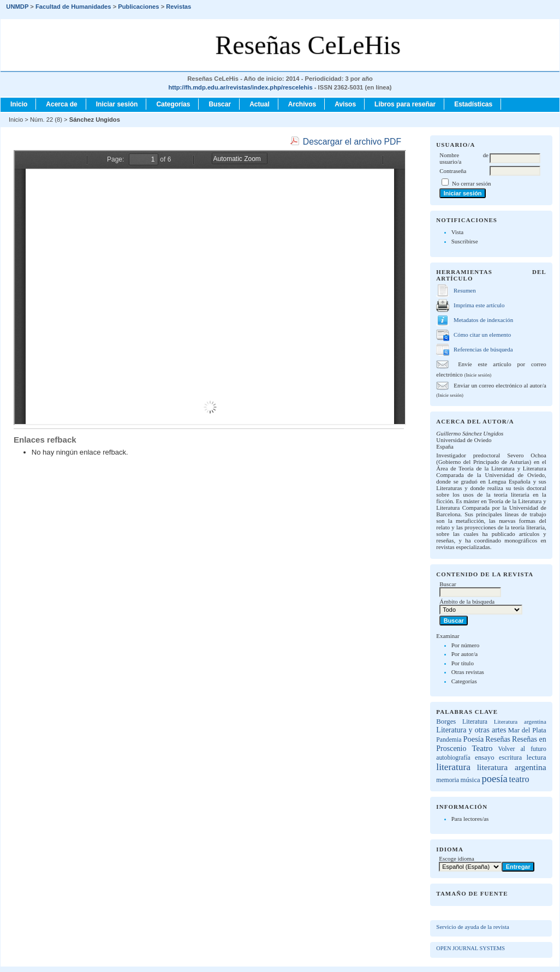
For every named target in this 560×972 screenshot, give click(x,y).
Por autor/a (465, 654)
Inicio (19, 104)
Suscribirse (465, 241)
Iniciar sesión (117, 104)
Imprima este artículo (479, 305)
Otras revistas (468, 672)
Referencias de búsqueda (483, 349)
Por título (463, 663)
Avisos (345, 104)
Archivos (302, 104)
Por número (466, 645)
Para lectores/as (470, 819)
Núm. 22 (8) (46, 120)
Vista (458, 232)
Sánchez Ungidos (95, 120)
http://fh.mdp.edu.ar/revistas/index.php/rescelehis (240, 87)
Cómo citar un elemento (482, 335)
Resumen (465, 290)
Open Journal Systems (470, 948)
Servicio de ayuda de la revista (473, 927)
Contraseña (453, 171)
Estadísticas (473, 104)
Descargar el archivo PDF (352, 142)
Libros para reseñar (405, 104)
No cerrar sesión (471, 183)
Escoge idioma (457, 858)
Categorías (464, 681)
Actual (260, 104)
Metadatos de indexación (483, 320)
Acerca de (61, 104)
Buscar (220, 104)
